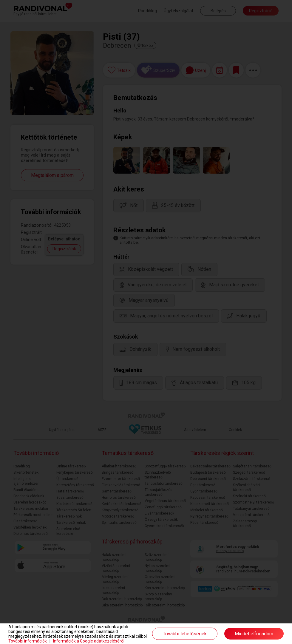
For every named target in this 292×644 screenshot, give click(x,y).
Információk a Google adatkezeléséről (89, 641)
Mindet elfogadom (254, 634)
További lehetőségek (185, 634)
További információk (28, 641)
